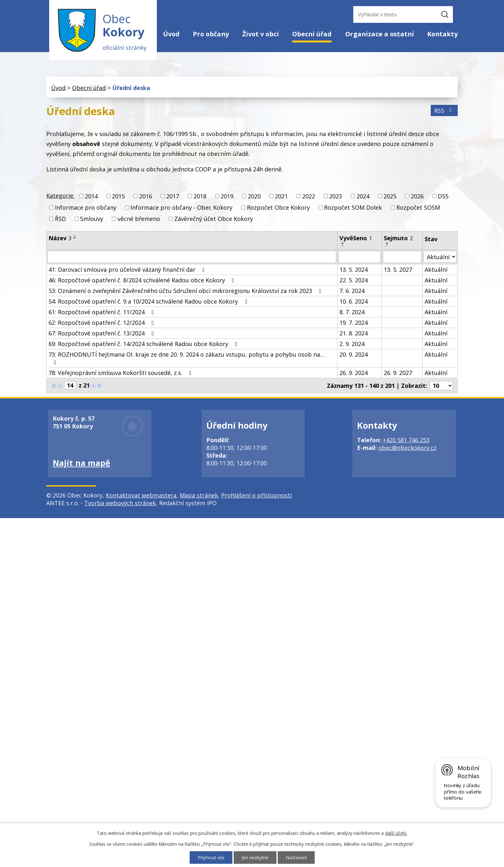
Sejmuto (398, 238)
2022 (309, 196)
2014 (91, 196)
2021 (281, 196)
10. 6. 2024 (354, 302)
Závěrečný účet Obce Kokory (214, 219)
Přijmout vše (211, 858)
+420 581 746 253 (406, 440)
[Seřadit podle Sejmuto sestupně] (387, 246)
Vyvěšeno (356, 238)
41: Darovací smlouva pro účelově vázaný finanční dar (128, 270)
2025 (390, 196)
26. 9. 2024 (354, 373)
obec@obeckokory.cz (407, 448)
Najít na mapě (81, 463)
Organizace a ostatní (380, 34)
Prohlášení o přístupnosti (256, 496)
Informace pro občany (86, 207)
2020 (254, 196)
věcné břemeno (139, 219)
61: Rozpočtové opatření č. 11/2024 (103, 312)
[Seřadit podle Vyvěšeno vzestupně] (343, 243)
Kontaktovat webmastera (141, 496)
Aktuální (436, 270)
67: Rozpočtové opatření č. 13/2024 (103, 333)
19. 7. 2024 (354, 323)
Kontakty (442, 34)
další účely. (396, 833)
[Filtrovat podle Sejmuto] (402, 257)
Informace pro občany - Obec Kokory (181, 207)
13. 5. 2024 (354, 270)
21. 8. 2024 (354, 333)
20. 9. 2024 (354, 355)
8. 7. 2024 (352, 312)
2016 (146, 196)
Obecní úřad (312, 34)
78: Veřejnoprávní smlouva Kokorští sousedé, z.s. (121, 373)
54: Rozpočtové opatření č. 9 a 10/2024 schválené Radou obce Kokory (149, 302)
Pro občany (211, 34)
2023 (336, 196)
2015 (118, 196)
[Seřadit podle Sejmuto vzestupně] (387, 243)
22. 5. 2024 (354, 280)
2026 (417, 196)
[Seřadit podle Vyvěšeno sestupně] (343, 246)
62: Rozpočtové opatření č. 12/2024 (103, 323)
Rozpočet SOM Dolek (353, 207)
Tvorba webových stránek (120, 503)
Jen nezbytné (255, 858)
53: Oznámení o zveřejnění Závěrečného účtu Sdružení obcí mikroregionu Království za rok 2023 (186, 291)
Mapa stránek (199, 496)
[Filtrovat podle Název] (192, 257)
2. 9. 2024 (352, 344)
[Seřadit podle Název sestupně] (75, 238)
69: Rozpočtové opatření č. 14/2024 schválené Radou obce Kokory (144, 344)
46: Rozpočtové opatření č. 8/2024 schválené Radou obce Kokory (143, 280)
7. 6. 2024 (352, 291)
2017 (173, 196)
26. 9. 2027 (398, 373)
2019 (227, 196)
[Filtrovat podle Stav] (440, 257)
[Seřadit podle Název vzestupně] (75, 236)
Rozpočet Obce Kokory (278, 207)
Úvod (171, 34)
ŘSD (60, 219)
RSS (444, 111)
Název (60, 238)
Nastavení (296, 858)
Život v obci (261, 34)
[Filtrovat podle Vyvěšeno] (360, 257)
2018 (200, 196)
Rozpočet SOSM (418, 207)
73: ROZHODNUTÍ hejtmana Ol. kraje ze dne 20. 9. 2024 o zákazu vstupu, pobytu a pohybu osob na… (187, 358)
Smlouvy (92, 219)
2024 (363, 196)
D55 (443, 196)
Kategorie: (60, 196)
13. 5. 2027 (398, 270)
